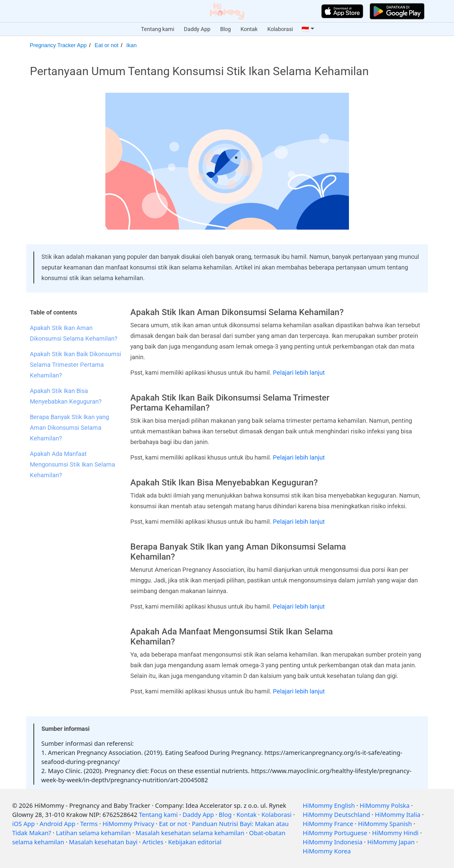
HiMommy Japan (391, 842)
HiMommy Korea (327, 851)
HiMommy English (329, 806)
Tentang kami (158, 29)
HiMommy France (328, 824)
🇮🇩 (305, 29)
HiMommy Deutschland (336, 815)
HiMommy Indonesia (333, 842)
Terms (89, 824)
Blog (225, 29)
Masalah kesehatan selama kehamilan (190, 833)
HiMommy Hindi (395, 833)
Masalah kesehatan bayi (103, 842)
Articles (153, 842)
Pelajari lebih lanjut (299, 373)
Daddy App (197, 29)
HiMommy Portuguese (335, 833)
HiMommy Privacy (128, 824)
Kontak (249, 29)
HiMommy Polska (385, 806)
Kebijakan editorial (195, 842)
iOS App (23, 824)
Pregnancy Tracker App (58, 45)
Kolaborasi (280, 29)
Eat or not (107, 45)
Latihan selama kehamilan (93, 833)
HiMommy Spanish (385, 824)
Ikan (132, 45)
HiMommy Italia (398, 815)
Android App (57, 824)
